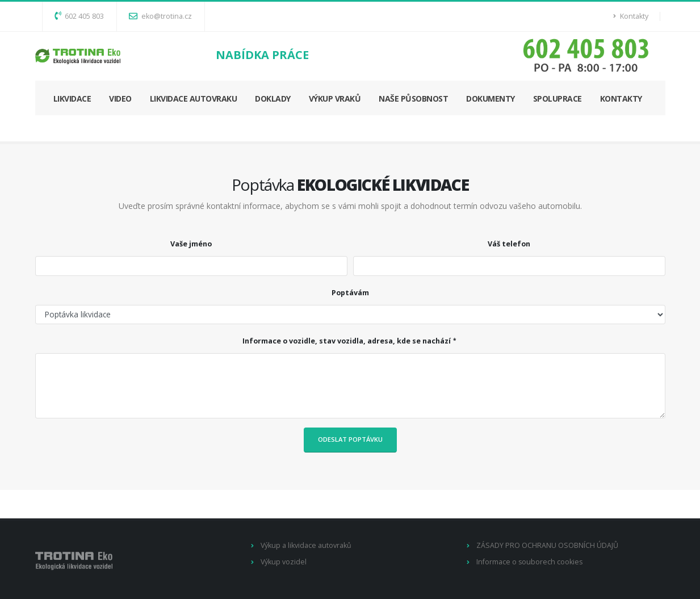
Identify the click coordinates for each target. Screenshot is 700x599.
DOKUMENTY (491, 99)
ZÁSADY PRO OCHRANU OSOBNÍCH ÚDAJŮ (547, 545)
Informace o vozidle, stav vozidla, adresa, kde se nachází (347, 341)
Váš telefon (509, 244)
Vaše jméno (191, 244)
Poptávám (350, 293)
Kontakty (631, 16)
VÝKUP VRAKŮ (335, 99)
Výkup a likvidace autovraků (306, 545)
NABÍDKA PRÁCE (262, 55)
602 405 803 (79, 16)
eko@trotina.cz (160, 16)
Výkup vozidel (284, 562)
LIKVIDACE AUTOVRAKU (194, 99)
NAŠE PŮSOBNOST (413, 99)
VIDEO (120, 99)
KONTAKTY (621, 99)
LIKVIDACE (72, 99)
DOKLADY (273, 99)
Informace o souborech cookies (530, 562)
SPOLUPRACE (558, 99)
